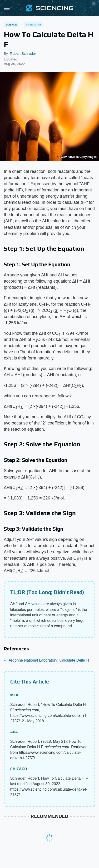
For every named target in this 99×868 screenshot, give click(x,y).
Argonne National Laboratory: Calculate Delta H (49, 660)
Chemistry (34, 25)
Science (11, 25)
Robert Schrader (23, 53)
